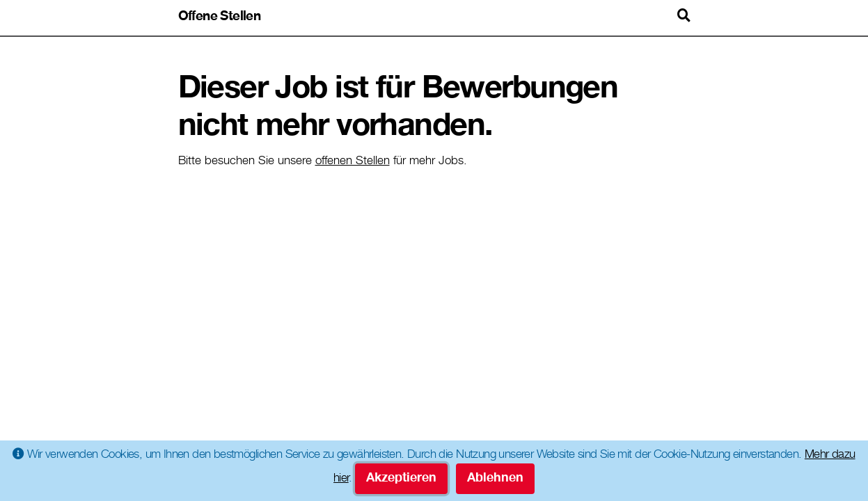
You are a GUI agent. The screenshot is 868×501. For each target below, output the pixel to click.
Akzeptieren (401, 479)
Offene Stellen (220, 17)
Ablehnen (495, 479)
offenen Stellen (353, 162)
